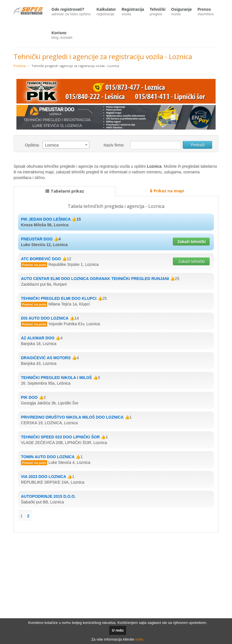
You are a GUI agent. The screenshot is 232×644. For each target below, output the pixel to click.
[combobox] (66, 145)
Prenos (206, 12)
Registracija (133, 12)
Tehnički (158, 12)
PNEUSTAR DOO (37, 239)
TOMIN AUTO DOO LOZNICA (48, 457)
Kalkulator (106, 12)
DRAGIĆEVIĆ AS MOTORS (46, 358)
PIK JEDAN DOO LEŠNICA (46, 219)
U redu (118, 630)
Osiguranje (181, 12)
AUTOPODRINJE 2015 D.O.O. (48, 496)
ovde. (140, 639)
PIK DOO (29, 397)
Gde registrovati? (71, 12)
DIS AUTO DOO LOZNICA (45, 318)
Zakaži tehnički (192, 242)
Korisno (62, 35)
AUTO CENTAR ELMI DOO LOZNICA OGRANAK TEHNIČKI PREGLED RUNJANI (95, 279)
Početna (20, 66)
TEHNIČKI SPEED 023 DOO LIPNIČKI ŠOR (60, 437)
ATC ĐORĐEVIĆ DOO (41, 259)
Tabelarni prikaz (65, 191)
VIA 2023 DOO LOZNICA (44, 477)
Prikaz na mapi (167, 191)
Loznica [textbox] (52, 145)
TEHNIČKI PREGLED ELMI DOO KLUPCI (59, 298)
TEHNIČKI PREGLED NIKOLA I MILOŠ (56, 378)
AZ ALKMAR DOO (38, 338)
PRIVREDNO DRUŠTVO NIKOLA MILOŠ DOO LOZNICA (72, 417)
